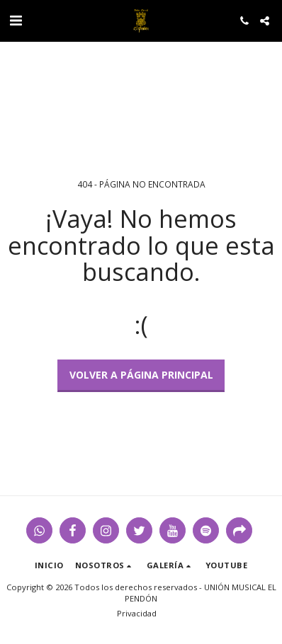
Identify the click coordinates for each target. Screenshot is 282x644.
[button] (16, 20)
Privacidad (137, 613)
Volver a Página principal (141, 375)
